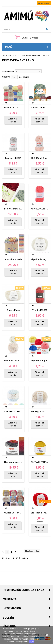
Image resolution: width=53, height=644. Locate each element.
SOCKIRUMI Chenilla (41, 158)
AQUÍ (32, 641)
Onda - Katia (13, 310)
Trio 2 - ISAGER (40, 310)
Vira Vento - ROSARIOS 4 (17, 411)
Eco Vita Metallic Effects (17, 209)
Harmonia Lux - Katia (15, 462)
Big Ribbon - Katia (40, 513)
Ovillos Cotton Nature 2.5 (17, 107)
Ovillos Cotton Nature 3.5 (17, 513)
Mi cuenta (10, 599)
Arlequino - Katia (13, 259)
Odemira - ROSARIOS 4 (16, 361)
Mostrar (6, 77)
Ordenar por (8, 71)
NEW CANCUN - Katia (41, 209)
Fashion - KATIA (13, 158)
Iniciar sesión (44, 3)
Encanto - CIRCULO (40, 107)
